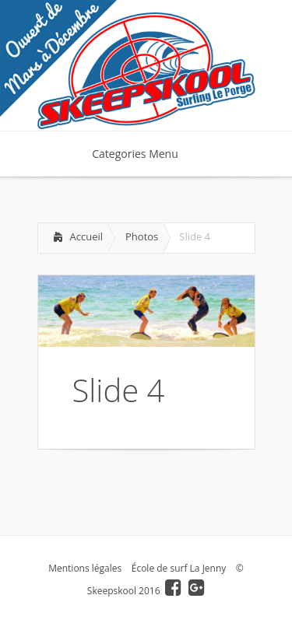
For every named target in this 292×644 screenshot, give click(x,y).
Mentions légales (85, 568)
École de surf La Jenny (179, 568)
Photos (142, 236)
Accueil (87, 236)
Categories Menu (145, 154)
